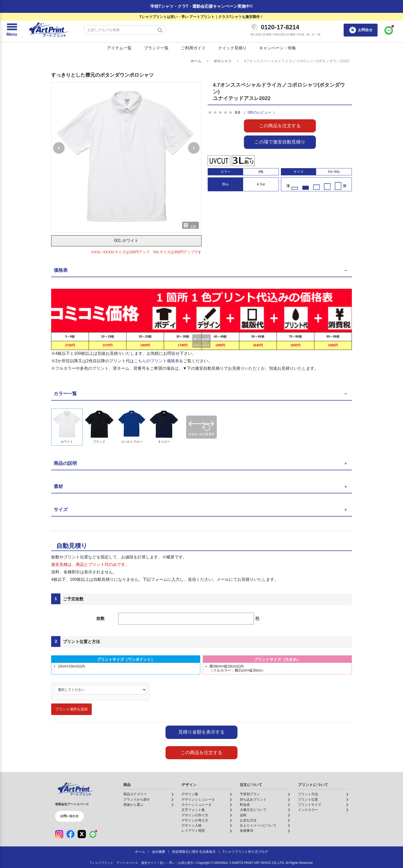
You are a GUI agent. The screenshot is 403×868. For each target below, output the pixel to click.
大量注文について (253, 810)
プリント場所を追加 (71, 709)
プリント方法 (308, 794)
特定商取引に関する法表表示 (194, 852)
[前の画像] (59, 148)
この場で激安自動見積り (280, 142)
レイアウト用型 (193, 831)
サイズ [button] (61, 510)
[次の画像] (194, 148)
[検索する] (160, 30)
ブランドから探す (137, 800)
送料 (243, 815)
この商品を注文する (280, 126)
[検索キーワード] (125, 30)
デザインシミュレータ (198, 800)
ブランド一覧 (156, 48)
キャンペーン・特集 (278, 48)
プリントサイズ (310, 805)
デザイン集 (190, 794)
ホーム (196, 61)
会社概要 (159, 852)
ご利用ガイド (193, 48)
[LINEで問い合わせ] (389, 30)
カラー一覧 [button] (65, 394)
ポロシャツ (223, 61)
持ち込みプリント (253, 800)
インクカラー (308, 810)
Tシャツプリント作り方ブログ (245, 852)
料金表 (245, 805)
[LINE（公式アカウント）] (93, 834)
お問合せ (361, 30)
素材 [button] (58, 486)
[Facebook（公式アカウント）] (70, 834)
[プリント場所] (100, 690)
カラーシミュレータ (196, 805)
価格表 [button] (61, 270)
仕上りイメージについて (258, 826)
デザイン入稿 (191, 826)
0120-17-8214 (280, 27)
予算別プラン (250, 794)
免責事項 (246, 831)
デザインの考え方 (195, 820)
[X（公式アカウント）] (82, 834)
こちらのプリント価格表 (157, 361)
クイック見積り (232, 48)
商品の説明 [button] (65, 463)
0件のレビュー (259, 112)
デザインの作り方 (195, 815)
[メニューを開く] (12, 30)
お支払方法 (248, 820)
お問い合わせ (69, 816)
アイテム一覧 (119, 48)
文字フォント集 (193, 810)
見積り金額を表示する (201, 732)
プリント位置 (308, 800)
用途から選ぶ (133, 805)
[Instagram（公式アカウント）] (59, 834)
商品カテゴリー (135, 794)
